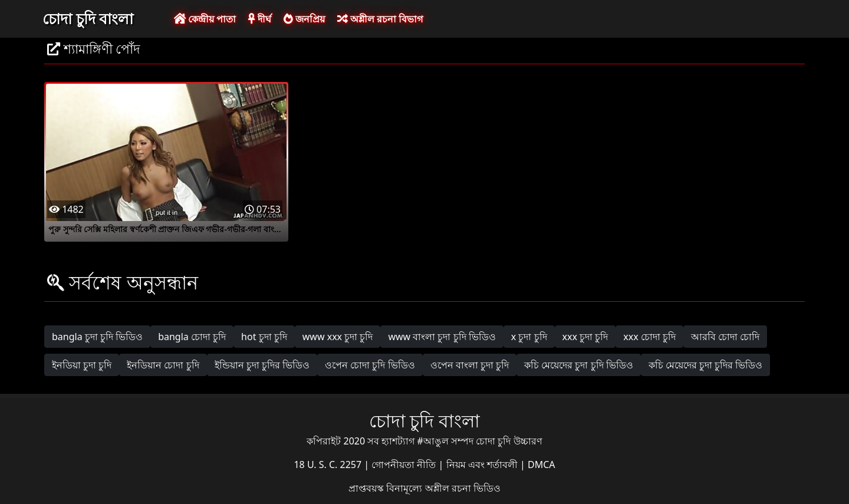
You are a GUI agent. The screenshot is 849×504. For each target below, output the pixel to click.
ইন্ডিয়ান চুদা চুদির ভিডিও (262, 365)
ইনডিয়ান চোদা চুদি (163, 365)
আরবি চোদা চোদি (725, 337)
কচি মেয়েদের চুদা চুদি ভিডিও (579, 365)
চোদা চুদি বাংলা (88, 18)
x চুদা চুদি (529, 337)
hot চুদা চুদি (264, 337)
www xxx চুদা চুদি (338, 337)
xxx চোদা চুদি (649, 337)
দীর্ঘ (259, 19)
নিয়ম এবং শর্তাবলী (483, 465)
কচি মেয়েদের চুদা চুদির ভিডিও (706, 365)
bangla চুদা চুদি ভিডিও (97, 337)
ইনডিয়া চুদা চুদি (82, 365)
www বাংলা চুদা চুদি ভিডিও (442, 337)
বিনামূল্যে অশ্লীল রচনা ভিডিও (443, 488)
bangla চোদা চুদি (192, 337)
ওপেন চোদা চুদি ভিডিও (370, 365)
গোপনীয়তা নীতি (405, 465)
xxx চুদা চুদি (585, 337)
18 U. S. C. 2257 (329, 465)
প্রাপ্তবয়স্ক (367, 488)
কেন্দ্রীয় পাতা (205, 19)
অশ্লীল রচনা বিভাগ (380, 19)
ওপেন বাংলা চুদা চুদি (470, 365)
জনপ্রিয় (304, 19)
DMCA (542, 465)
